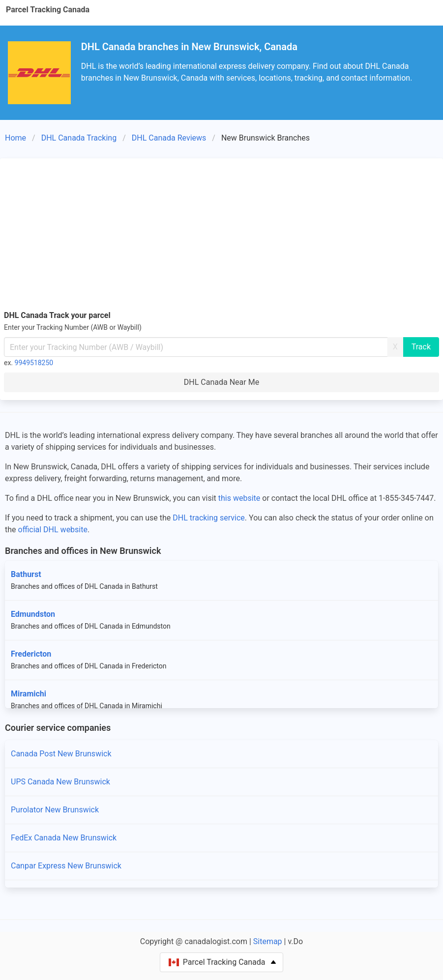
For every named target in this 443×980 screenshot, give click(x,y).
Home (15, 138)
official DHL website (53, 530)
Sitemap (268, 941)
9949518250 (34, 363)
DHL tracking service (209, 518)
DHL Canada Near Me (221, 382)
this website (239, 498)
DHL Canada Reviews (169, 138)
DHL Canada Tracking (79, 138)
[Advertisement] (221, 236)
